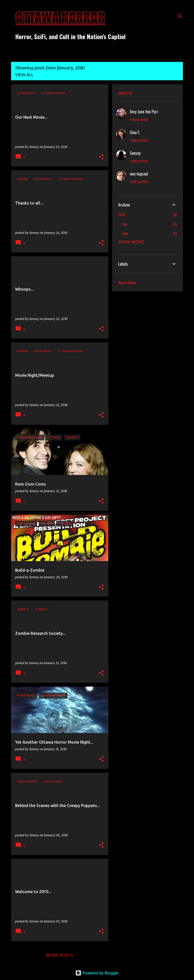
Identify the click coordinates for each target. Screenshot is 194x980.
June (125, 233)
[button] (101, 157)
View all (24, 75)
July (125, 224)
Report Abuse (127, 282)
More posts (60, 955)
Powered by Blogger (97, 973)
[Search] (180, 16)
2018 (122, 215)
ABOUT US (125, 93)
